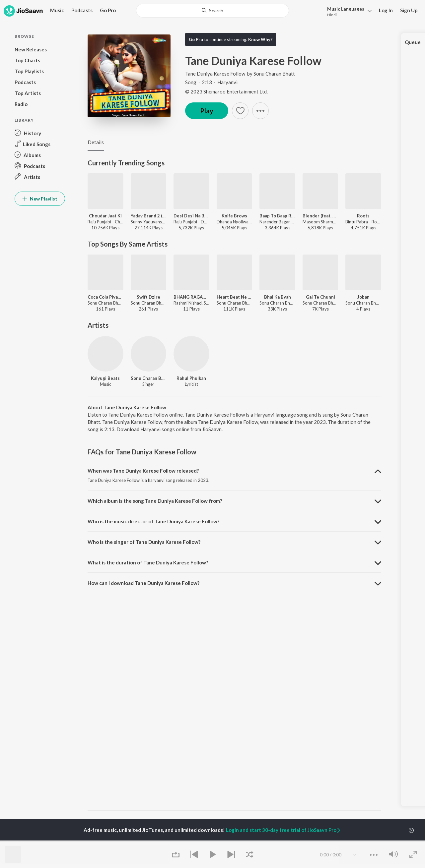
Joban (363, 297)
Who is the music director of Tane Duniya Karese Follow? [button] (153, 521)
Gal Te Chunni (320, 297)
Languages (346, 9)
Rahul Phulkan (191, 378)
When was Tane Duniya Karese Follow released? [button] (143, 471)
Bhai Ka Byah (278, 297)
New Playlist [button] (40, 199)
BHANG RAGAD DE (191, 297)
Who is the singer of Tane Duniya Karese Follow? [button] (144, 542)
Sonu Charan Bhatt (274, 74)
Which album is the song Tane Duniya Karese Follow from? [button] (155, 501)
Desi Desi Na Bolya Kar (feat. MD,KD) (191, 216)
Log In (386, 10)
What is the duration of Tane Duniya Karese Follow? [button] (148, 562)
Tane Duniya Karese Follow (216, 74)
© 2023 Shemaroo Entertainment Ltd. (226, 91)
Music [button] (57, 10)
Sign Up (409, 10)
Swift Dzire (148, 297)
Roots (363, 216)
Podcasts (82, 10)
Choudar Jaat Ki (105, 216)
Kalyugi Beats (105, 378)
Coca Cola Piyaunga (106, 297)
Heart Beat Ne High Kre (235, 297)
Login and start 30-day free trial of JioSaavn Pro (284, 830)
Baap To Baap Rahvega (277, 216)
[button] (348, 11)
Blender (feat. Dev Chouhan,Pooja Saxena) (320, 216)
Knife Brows (234, 216)
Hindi (332, 15)
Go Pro (108, 10)
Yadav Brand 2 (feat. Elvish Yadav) (149, 216)
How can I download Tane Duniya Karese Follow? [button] (143, 583)
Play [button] (207, 111)
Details (96, 142)
